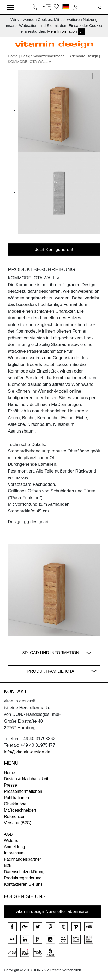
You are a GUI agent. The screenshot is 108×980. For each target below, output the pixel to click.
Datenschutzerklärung (24, 872)
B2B (8, 866)
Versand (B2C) (18, 823)
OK (81, 32)
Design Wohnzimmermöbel (43, 56)
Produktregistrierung (23, 878)
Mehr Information (62, 31)
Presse (10, 785)
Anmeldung (14, 847)
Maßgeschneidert (20, 810)
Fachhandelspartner (22, 859)
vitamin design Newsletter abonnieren (53, 911)
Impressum (14, 853)
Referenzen (15, 816)
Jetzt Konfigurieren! (54, 249)
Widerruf (12, 840)
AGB (8, 834)
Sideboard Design (83, 56)
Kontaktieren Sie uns (23, 884)
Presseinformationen (23, 791)
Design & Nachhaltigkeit (26, 779)
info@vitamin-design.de (27, 752)
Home (13, 56)
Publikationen (16, 798)
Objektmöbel (16, 804)
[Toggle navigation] (11, 7)
